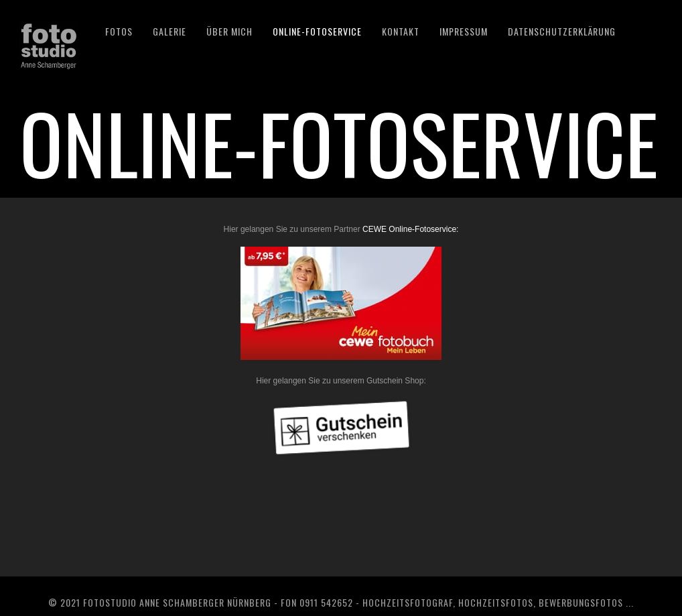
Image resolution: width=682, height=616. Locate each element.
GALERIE (169, 31)
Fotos (119, 31)
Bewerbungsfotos (581, 602)
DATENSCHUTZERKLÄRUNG (562, 31)
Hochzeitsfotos (496, 602)
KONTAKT (401, 31)
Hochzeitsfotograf (408, 602)
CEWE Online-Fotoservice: (410, 229)
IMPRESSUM (464, 31)
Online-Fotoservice (317, 31)
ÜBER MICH (229, 31)
